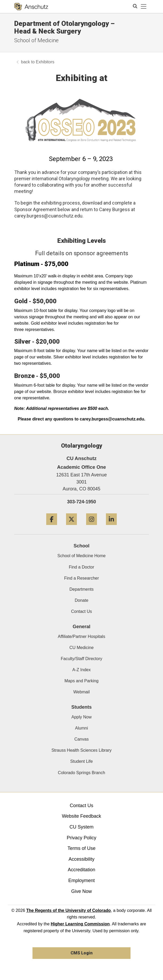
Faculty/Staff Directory (81, 659)
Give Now (81, 891)
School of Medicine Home (81, 556)
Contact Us (81, 611)
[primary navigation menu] (144, 7)
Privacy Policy (81, 838)
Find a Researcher (82, 578)
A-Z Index (81, 670)
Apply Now (81, 717)
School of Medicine (36, 40)
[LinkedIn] (111, 527)
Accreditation (81, 870)
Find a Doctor (81, 567)
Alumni (81, 728)
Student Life (81, 761)
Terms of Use (81, 848)
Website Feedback (81, 816)
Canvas (81, 739)
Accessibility (81, 859)
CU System (81, 827)
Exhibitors (45, 62)
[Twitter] (71, 527)
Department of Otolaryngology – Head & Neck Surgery (64, 27)
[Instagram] (92, 527)
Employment (81, 880)
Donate (82, 600)
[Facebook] (52, 527)
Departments (82, 589)
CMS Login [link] (81, 953)
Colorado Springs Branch (81, 773)
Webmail (82, 692)
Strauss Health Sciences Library (82, 750)
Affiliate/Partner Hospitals (81, 636)
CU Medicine (82, 648)
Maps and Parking (81, 681)
